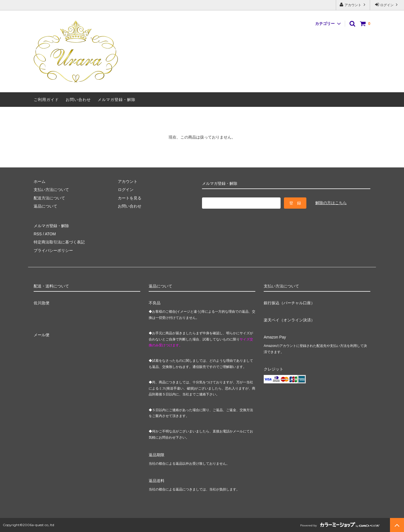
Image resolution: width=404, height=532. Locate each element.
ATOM (50, 234)
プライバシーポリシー (53, 250)
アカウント (353, 5)
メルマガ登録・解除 (117, 100)
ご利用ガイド (46, 100)
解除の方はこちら (331, 203)
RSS (38, 234)
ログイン (387, 5)
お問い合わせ (78, 100)
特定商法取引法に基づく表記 (59, 242)
